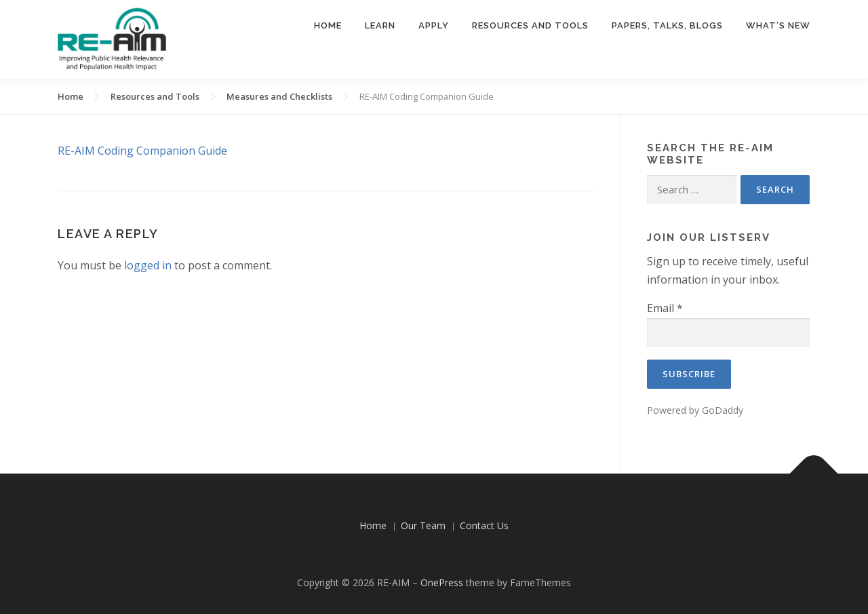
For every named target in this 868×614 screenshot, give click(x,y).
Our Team (423, 525)
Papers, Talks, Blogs (667, 25)
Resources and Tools (530, 25)
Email (665, 308)
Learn (380, 25)
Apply (434, 25)
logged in (148, 265)
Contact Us (484, 525)
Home (328, 25)
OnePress (442, 582)
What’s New (778, 25)
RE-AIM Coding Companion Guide (142, 151)
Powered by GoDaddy (695, 410)
